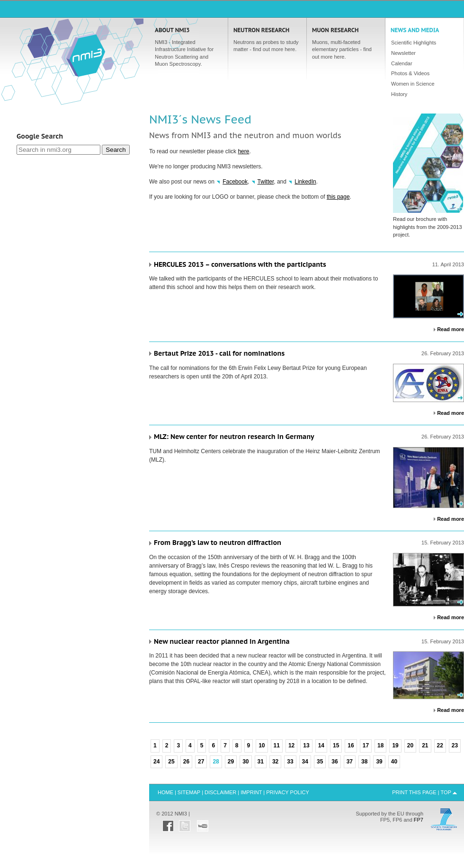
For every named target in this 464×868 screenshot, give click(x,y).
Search (116, 150)
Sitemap (189, 792)
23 (455, 745)
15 (336, 745)
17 (366, 745)
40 (394, 762)
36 (335, 762)
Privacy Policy (288, 792)
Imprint (251, 792)
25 (171, 762)
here (243, 151)
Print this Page (414, 792)
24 (156, 762)
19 (395, 745)
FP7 (419, 820)
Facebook (235, 182)
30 (245, 762)
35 (320, 762)
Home (86, 55)
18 (380, 745)
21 (425, 745)
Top (446, 792)
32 (275, 762)
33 (290, 762)
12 (291, 745)
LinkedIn (305, 182)
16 (351, 745)
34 (305, 762)
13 (306, 745)
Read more (451, 329)
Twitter (266, 182)
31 (261, 762)
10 (262, 745)
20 (410, 745)
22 (440, 745)
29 (231, 762)
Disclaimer (220, 792)
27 (201, 762)
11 (277, 745)
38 (364, 762)
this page (338, 197)
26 (186, 762)
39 (379, 762)
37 (350, 762)
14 (321, 745)
